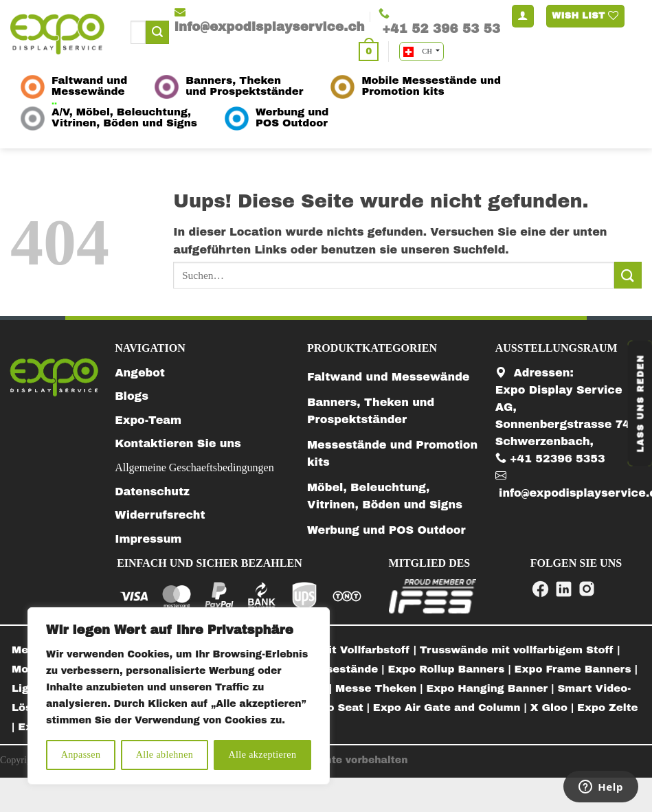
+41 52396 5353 (550, 459)
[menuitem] (520, 651)
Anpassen (81, 755)
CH (419, 52)
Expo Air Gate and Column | (452, 708)
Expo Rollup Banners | (451, 669)
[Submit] (157, 32)
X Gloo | (554, 708)
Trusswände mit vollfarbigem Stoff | (520, 650)
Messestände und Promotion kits (392, 453)
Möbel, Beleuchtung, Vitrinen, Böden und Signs (385, 496)
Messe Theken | (381, 688)
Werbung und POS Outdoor (386, 530)
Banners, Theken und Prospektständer (371, 411)
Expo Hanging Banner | (492, 688)
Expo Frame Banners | (576, 669)
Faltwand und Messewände (389, 377)
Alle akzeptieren (263, 755)
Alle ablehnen (165, 755)
